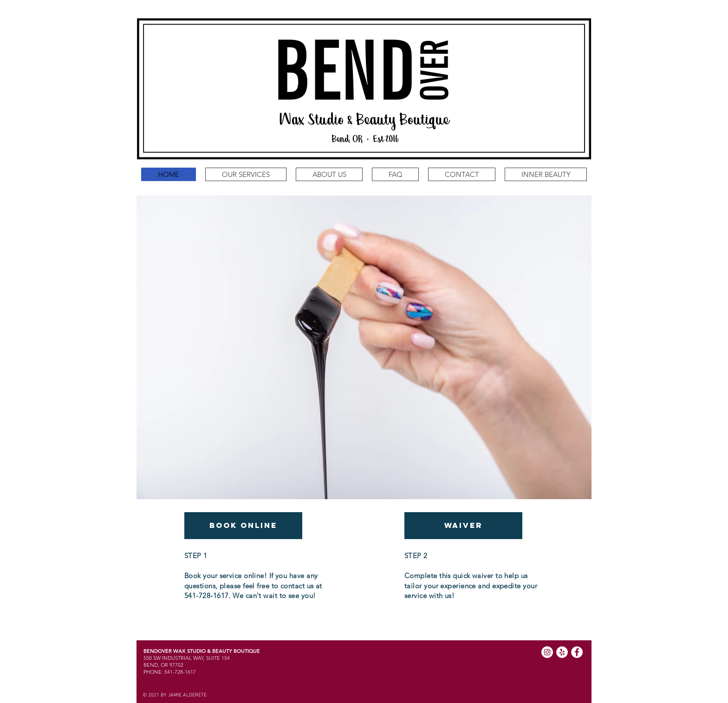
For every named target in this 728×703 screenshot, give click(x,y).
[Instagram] (547, 652)
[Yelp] (562, 652)
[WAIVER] (463, 526)
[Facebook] (577, 652)
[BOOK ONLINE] (243, 526)
